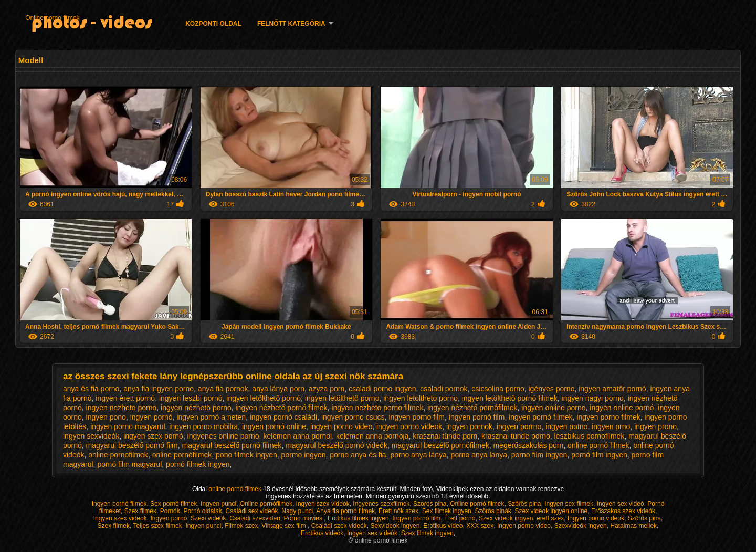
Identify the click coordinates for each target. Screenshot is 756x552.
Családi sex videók (251, 511)
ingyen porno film (417, 417)
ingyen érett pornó (125, 398)
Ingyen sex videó (621, 504)
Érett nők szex (398, 511)
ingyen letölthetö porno (342, 398)
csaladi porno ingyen (382, 389)
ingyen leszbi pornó (191, 398)
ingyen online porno (553, 408)
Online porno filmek (52, 18)
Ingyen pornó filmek (119, 504)
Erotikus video (443, 526)
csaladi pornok (444, 389)
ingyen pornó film (477, 417)
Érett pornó (460, 518)
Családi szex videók (339, 526)
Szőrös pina (524, 504)
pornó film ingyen (599, 455)
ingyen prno (611, 426)
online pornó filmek (598, 445)
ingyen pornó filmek (540, 417)
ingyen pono (106, 417)
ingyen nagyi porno (593, 398)
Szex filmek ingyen (427, 533)
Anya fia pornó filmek (345, 511)
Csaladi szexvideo (255, 518)
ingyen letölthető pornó (264, 398)
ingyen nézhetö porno (196, 408)
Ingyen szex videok (323, 504)
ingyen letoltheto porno (421, 398)
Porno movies (304, 518)
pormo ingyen (304, 455)
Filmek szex (241, 526)
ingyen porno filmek (608, 417)
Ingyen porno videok (596, 518)
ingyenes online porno (223, 436)
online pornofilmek (118, 455)
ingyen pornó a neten (211, 417)
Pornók (170, 511)
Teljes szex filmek (157, 526)
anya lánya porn (278, 389)
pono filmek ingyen (246, 455)
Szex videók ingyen (506, 518)
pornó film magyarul (129, 464)
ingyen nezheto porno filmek (377, 408)
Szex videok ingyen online (551, 511)
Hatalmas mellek (633, 526)
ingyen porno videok (409, 426)
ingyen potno (566, 426)
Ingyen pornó (169, 518)
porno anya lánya (418, 455)
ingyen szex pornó (153, 436)
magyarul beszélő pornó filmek (232, 445)
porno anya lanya (479, 455)
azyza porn (327, 389)
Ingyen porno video (524, 526)
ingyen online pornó (622, 408)
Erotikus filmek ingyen (358, 518)
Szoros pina (430, 504)
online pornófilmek (182, 455)
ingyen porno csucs (353, 417)
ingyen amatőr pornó (612, 389)
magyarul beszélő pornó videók (337, 445)
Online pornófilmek (266, 504)
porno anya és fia (358, 455)
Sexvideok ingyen (395, 526)
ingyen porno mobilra (203, 426)
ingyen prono (655, 426)
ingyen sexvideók (91, 436)
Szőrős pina (644, 518)
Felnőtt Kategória (291, 24)
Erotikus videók (322, 533)
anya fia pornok (223, 389)
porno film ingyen (539, 455)
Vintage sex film (285, 526)
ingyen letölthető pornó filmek (510, 398)
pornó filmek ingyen (198, 464)
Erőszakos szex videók (623, 511)
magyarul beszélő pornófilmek (440, 445)
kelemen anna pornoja (372, 436)
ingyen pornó (151, 417)
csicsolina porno (498, 389)
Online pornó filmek (477, 504)
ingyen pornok (469, 426)
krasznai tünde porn (445, 436)
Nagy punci (297, 511)
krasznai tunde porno (516, 436)
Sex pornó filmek (174, 504)
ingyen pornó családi (283, 417)
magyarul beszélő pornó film (132, 445)
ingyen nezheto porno (122, 408)
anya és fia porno (91, 389)
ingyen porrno (519, 426)
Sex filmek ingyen (447, 511)
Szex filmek (140, 511)
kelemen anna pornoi (297, 436)
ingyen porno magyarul (128, 426)
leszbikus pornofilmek (590, 436)
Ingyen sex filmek (569, 504)
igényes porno (551, 389)
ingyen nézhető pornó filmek (282, 408)
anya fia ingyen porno (159, 389)
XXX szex (480, 526)
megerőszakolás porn (528, 445)
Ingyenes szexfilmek (381, 504)
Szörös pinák (493, 511)
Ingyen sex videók (372, 533)
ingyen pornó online (274, 426)
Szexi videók (208, 518)
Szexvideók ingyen (581, 526)
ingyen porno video (341, 426)
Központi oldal (213, 24)
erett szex (550, 518)
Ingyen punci (218, 504)
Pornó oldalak (202, 511)
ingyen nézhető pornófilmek (472, 408)
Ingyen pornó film (416, 518)
